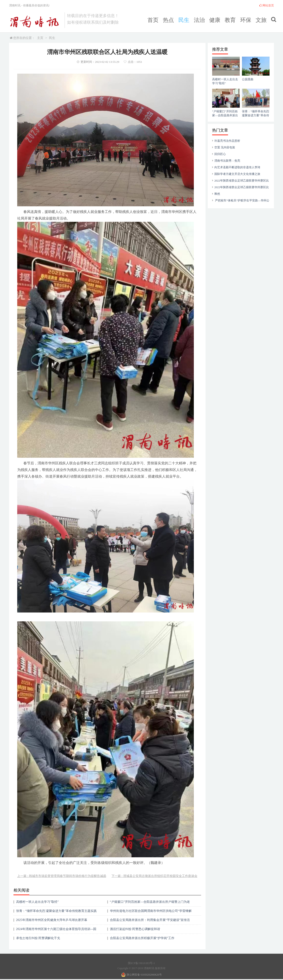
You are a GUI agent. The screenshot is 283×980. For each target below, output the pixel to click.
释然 (217, 194)
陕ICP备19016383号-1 (141, 963)
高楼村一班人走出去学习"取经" (37, 902)
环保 (246, 20)
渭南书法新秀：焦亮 (227, 161)
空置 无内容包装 (225, 147)
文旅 (261, 20)
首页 (153, 20)
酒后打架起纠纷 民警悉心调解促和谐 (135, 929)
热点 (168, 20)
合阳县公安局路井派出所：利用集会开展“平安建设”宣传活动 (150, 922)
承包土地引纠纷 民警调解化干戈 (38, 938)
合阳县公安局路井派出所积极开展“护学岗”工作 (142, 938)
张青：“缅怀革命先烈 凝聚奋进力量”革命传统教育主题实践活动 (57, 912)
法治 (199, 20)
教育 (230, 20)
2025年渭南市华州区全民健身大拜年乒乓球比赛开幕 (52, 920)
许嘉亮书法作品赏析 (227, 141)
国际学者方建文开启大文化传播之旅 (237, 174)
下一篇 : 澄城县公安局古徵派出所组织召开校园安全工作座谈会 (154, 876)
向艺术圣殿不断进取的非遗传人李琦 (237, 167)
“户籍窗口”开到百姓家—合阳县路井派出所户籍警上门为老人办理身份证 (150, 903)
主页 (40, 38)
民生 (184, 20)
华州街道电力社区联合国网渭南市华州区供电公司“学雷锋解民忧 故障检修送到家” (151, 912)
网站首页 (267, 5)
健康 (215, 20)
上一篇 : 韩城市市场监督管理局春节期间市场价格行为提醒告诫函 (62, 876)
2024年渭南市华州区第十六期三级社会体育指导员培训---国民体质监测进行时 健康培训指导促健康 (56, 931)
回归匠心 (220, 154)
